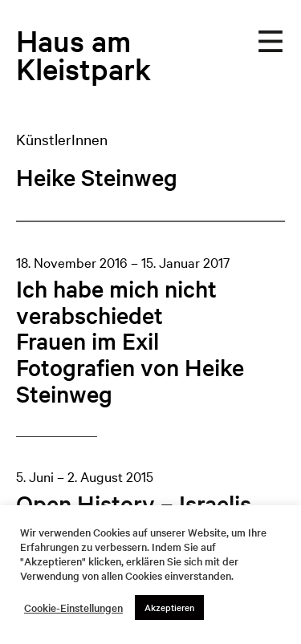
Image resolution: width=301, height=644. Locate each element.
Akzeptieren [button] (169, 607)
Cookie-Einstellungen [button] (73, 608)
